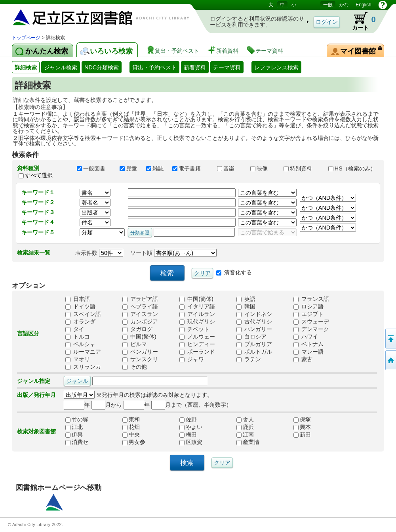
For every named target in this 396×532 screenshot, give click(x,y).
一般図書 (95, 168)
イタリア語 (197, 307)
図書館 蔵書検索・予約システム (95, 17)
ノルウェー (197, 337)
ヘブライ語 (140, 307)
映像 (263, 168)
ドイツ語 (80, 307)
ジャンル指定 (34, 381)
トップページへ (390, 360)
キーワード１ (38, 192)
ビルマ (135, 344)
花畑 (131, 427)
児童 (129, 168)
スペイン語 (83, 314)
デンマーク (311, 329)
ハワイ (306, 337)
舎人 (245, 420)
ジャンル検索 (61, 67)
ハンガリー (254, 329)
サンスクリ (140, 360)
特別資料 (302, 168)
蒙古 (303, 360)
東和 (131, 420)
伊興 (74, 435)
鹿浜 (245, 427)
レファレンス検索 (276, 67)
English (363, 5)
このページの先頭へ (390, 339)
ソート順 (173, 253)
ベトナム (308, 344)
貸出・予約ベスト (154, 67)
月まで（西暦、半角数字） (191, 405)
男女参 (134, 442)
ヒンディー (197, 344)
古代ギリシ (254, 322)
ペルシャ (80, 344)
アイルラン (197, 314)
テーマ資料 (227, 67)
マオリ (78, 360)
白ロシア (251, 337)
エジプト (308, 314)
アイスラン (140, 314)
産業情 (248, 442)
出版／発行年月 (36, 395)
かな (344, 5)
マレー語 (308, 352)
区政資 (191, 442)
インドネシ (254, 314)
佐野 (188, 420)
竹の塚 (77, 420)
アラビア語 (140, 299)
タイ (75, 329)
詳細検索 (26, 67)
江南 (245, 435)
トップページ (26, 38)
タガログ (137, 329)
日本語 (78, 299)
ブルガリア (254, 344)
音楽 (230, 168)
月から (107, 405)
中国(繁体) (139, 337)
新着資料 (195, 67)
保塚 (302, 420)
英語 (246, 299)
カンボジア (140, 322)
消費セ (77, 442)
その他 (135, 367)
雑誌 (156, 168)
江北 (74, 427)
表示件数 (99, 253)
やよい (191, 427)
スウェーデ (311, 322)
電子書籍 (191, 168)
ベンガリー (140, 352)
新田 (302, 435)
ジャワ (192, 360)
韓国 (246, 307)
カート (360, 21)
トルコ (78, 337)
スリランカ (83, 367)
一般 (328, 5)
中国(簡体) (196, 299)
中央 (131, 435)
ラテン (249, 360)
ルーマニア (83, 352)
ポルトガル (254, 352)
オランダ (80, 322)
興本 (302, 427)
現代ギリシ (197, 322)
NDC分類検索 (102, 67)
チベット (194, 329)
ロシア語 (308, 307)
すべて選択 (39, 175)
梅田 (188, 435)
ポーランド (197, 352)
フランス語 (311, 299)
